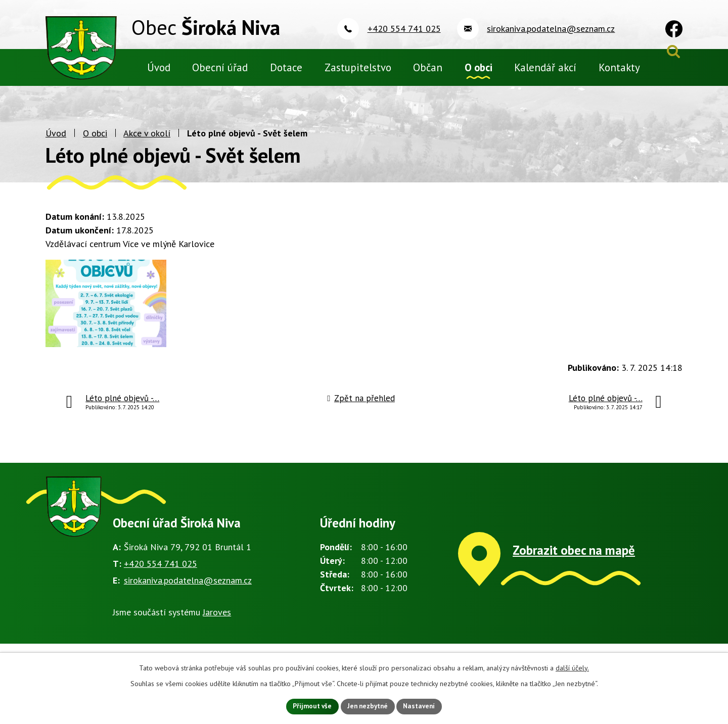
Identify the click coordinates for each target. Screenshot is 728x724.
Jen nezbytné (368, 706)
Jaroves (217, 635)
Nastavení (422, 706)
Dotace (286, 67)
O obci (95, 149)
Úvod (56, 149)
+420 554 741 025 (161, 586)
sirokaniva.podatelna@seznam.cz (188, 603)
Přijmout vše (309, 706)
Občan (428, 67)
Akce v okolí (147, 149)
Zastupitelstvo (358, 67)
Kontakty (619, 67)
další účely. (572, 667)
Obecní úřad (220, 67)
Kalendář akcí (545, 67)
